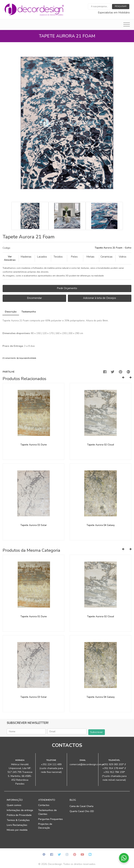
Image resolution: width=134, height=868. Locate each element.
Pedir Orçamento (67, 288)
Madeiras (26, 257)
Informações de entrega (20, 810)
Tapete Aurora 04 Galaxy (101, 525)
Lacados (42, 257)
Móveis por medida (17, 830)
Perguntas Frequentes (51, 819)
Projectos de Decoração (45, 826)
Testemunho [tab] (29, 312)
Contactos (44, 805)
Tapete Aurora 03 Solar (34, 525)
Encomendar (34, 298)
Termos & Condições (18, 820)
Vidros (123, 257)
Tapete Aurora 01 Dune (34, 445)
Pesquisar (121, 6)
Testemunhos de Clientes (47, 812)
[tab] (67, 248)
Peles (74, 257)
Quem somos (14, 805)
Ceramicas (107, 257)
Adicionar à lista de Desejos (100, 298)
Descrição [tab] (11, 312)
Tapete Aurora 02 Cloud (100, 445)
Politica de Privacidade (19, 815)
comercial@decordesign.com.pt (87, 764)
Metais (90, 257)
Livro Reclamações (17, 825)
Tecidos (58, 257)
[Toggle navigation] (127, 25)
